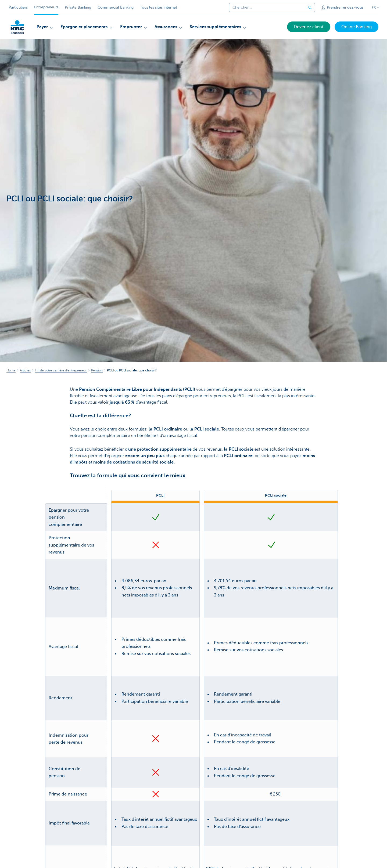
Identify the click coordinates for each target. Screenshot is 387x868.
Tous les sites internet (159, 7)
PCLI (160, 495)
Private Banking (78, 7)
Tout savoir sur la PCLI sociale (271, 767)
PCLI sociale (276, 495)
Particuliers (18, 7)
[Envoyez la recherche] (310, 8)
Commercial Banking (116, 7)
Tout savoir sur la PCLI (155, 767)
